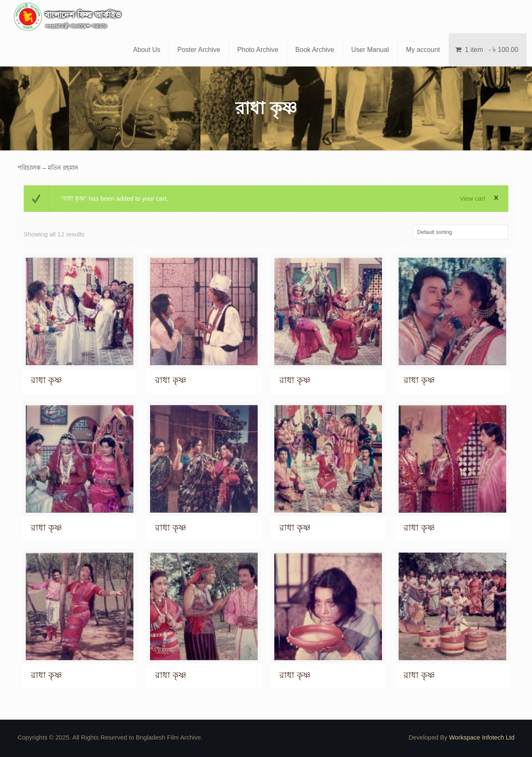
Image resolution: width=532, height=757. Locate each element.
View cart (472, 198)
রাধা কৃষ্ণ (46, 380)
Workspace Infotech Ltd (482, 737)
